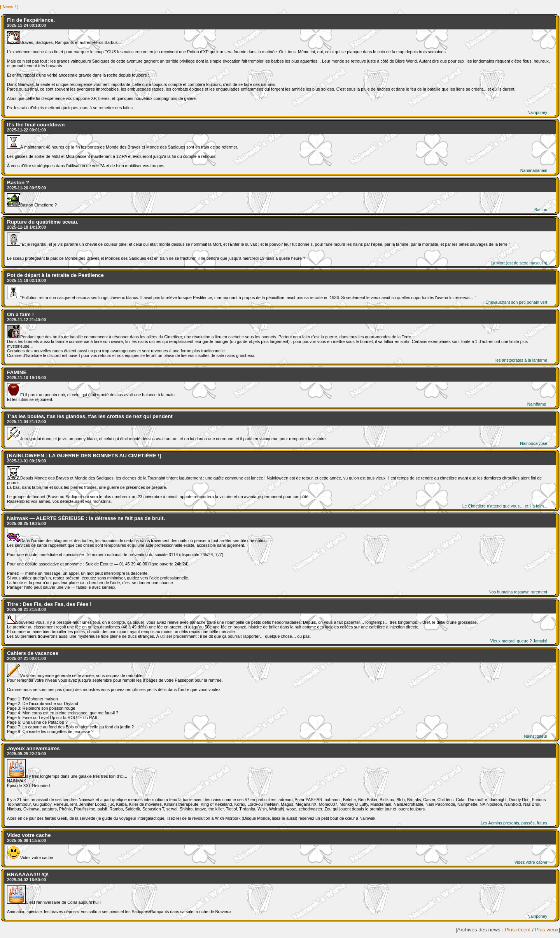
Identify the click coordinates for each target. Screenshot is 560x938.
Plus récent (518, 930)
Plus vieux (547, 930)
